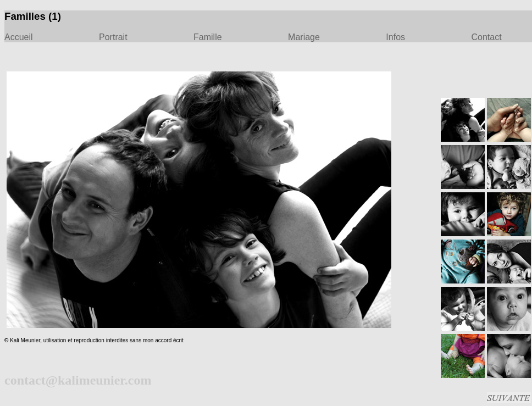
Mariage (304, 37)
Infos (395, 37)
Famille (208, 37)
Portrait (113, 37)
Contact (486, 37)
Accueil (19, 37)
